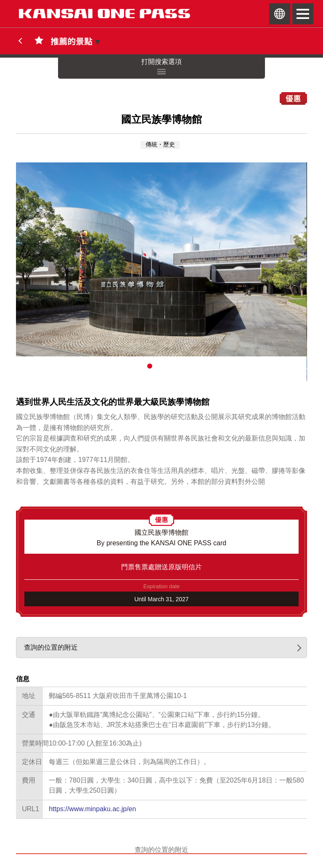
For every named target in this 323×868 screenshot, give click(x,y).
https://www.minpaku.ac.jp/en (92, 809)
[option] (161, 259)
